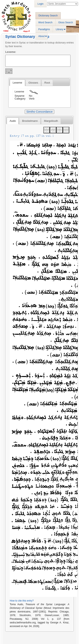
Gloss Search (66, 22)
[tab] (17, 83)
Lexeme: (11, 52)
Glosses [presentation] (33, 83)
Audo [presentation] (13, 121)
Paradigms (44, 29)
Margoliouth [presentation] (51, 121)
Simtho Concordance (39, 112)
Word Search (45, 22)
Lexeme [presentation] (17, 83)
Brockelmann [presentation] (30, 121)
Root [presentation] (47, 83)
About (41, 36)
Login (40, 4)
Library (59, 29)
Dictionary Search (48, 16)
